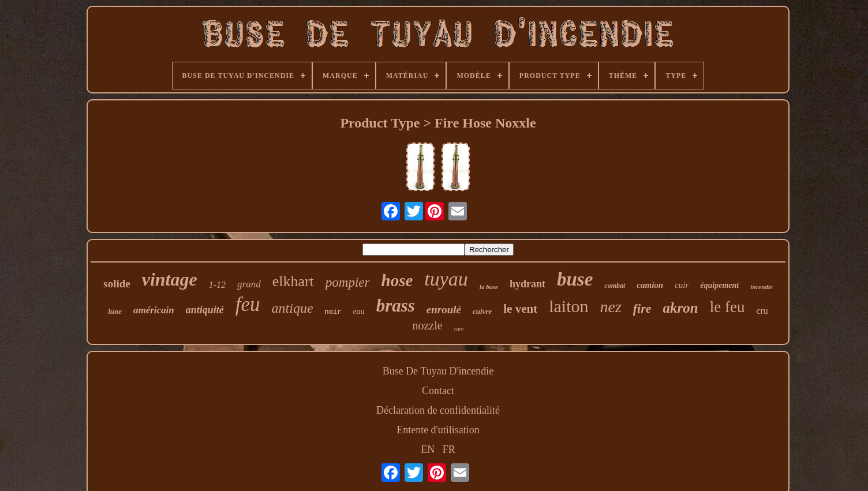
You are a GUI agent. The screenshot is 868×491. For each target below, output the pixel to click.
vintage (170, 279)
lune (115, 311)
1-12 (217, 285)
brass (396, 306)
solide (117, 284)
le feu (727, 307)
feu (248, 304)
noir (333, 312)
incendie (762, 287)
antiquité (205, 310)
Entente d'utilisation (438, 430)
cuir (682, 285)
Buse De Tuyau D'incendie (438, 371)
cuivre (482, 311)
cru (762, 311)
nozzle (427, 325)
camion (650, 285)
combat (615, 286)
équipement (719, 285)
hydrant (527, 284)
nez (610, 307)
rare (459, 329)
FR (449, 449)
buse (575, 279)
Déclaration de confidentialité (438, 410)
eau (358, 311)
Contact (438, 391)
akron (681, 308)
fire (642, 308)
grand (249, 284)
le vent (520, 309)
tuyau (446, 279)
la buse (489, 287)
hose (397, 280)
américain (154, 310)
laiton (568, 306)
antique (293, 308)
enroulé (444, 310)
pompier (348, 282)
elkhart (293, 281)
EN (428, 449)
